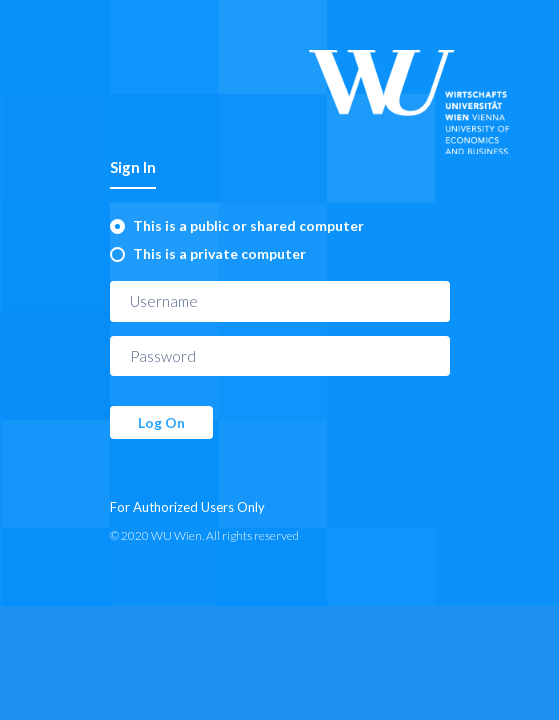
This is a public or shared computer (248, 225)
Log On (161, 422)
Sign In (133, 167)
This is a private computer (219, 253)
